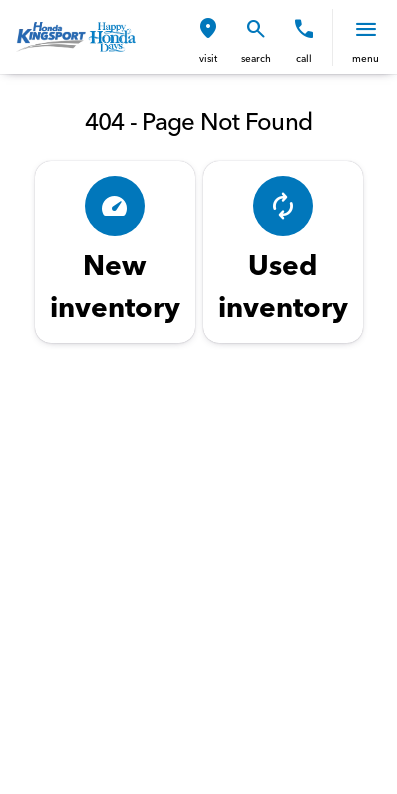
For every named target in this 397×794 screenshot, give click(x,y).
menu (365, 58)
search (256, 58)
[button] (208, 37)
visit (208, 58)
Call (304, 58)
